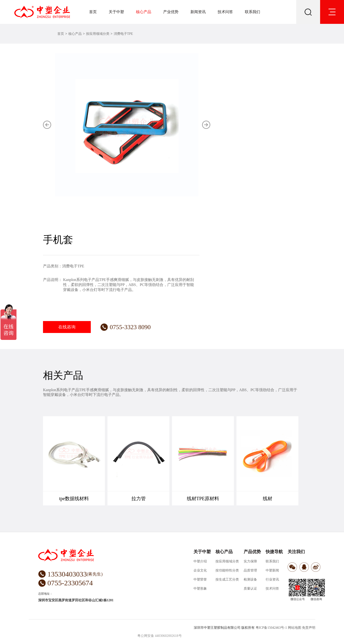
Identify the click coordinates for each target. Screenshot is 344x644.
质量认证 (250, 589)
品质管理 (250, 570)
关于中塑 (116, 12)
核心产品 (144, 12)
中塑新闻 (272, 570)
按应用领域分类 (98, 34)
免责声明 (309, 628)
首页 (93, 12)
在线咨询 (67, 327)
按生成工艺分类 (227, 579)
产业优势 (171, 12)
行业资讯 (272, 579)
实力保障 (250, 561)
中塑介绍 (200, 561)
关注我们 (296, 552)
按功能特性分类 (227, 570)
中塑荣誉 (200, 579)
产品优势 (252, 552)
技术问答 (225, 12)
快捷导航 (274, 552)
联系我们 (253, 12)
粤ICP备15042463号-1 (271, 628)
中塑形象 (200, 589)
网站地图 (295, 628)
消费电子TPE (123, 34)
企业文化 (200, 570)
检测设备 (250, 579)
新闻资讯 (198, 12)
